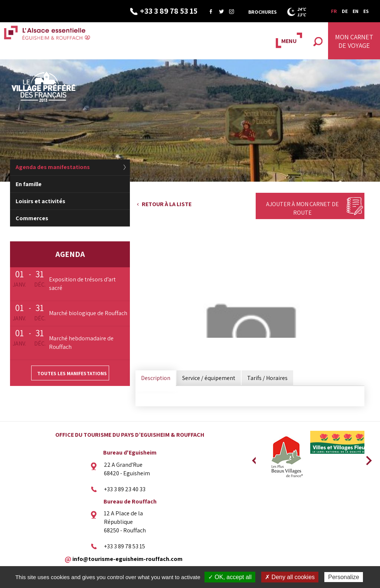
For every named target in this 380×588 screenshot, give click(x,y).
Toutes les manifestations (72, 373)
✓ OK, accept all (230, 577)
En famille (29, 184)
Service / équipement (209, 378)
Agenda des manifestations (53, 167)
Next (366, 458)
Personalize (344, 577)
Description (156, 378)
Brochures (263, 12)
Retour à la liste (167, 204)
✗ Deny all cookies (290, 577)
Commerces (32, 218)
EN (356, 11)
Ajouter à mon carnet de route (302, 208)
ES (366, 11)
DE (345, 11)
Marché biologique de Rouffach (88, 313)
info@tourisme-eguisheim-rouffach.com (127, 559)
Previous (254, 458)
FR (334, 11)
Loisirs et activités (40, 201)
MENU (289, 41)
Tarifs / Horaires (267, 378)
